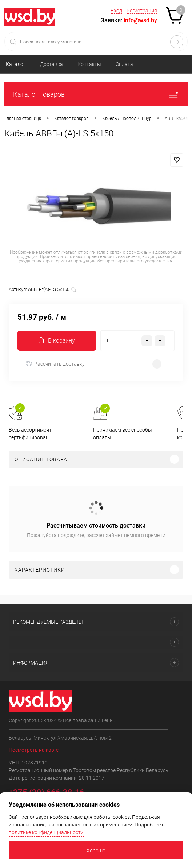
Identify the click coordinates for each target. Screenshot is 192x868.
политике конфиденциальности (46, 832)
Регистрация (142, 11)
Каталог (16, 64)
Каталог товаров (96, 94)
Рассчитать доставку (55, 364)
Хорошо (96, 851)
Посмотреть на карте (34, 750)
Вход (116, 11)
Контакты (89, 64)
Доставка (51, 64)
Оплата (124, 64)
